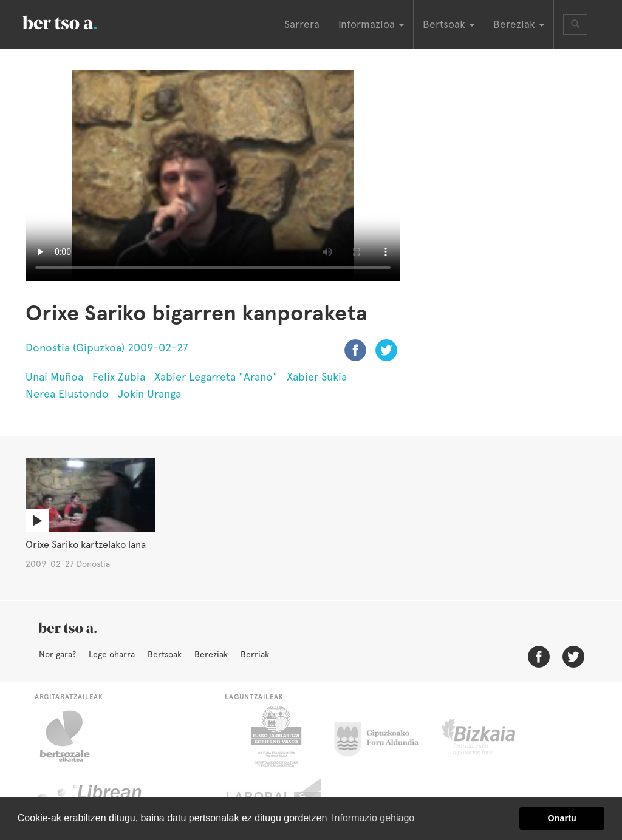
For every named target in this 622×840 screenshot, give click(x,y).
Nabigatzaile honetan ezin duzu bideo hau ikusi (213, 176)
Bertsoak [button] (449, 24)
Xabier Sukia (317, 377)
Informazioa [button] (371, 24)
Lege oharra (112, 654)
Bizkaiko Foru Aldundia (492, 736)
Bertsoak (165, 654)
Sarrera (302, 24)
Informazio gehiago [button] (373, 818)
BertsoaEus (77, 21)
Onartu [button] (562, 818)
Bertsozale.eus (73, 736)
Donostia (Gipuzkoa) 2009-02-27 (107, 347)
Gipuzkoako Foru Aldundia (384, 736)
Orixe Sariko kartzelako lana (86, 545)
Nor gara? (57, 654)
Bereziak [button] (519, 24)
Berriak (255, 654)
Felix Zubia (119, 377)
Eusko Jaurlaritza (275, 736)
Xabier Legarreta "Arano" (216, 377)
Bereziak (211, 654)
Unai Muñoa (54, 377)
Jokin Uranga (149, 394)
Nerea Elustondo (67, 394)
